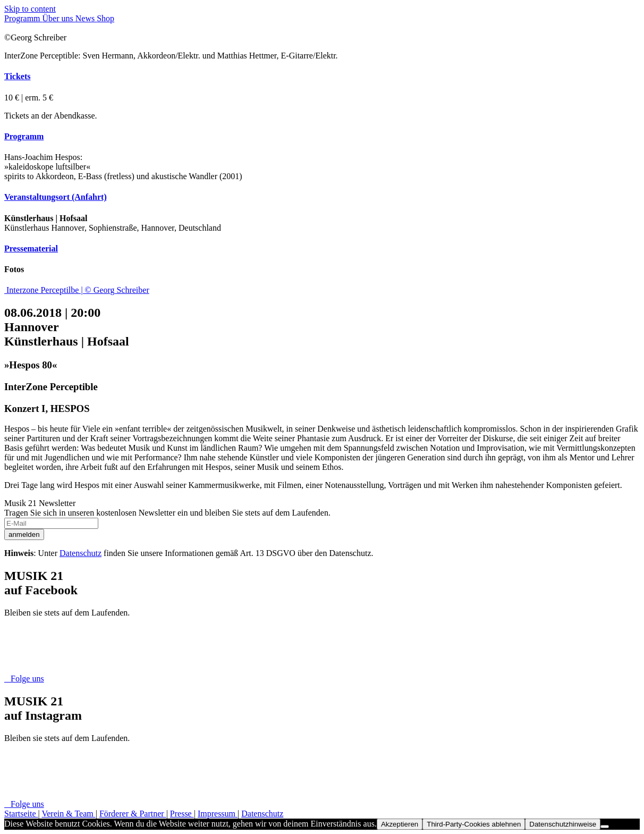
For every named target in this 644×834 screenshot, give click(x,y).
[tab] (322, 77)
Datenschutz (80, 553)
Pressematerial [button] (31, 248)
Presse (182, 814)
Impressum (218, 814)
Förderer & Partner (133, 814)
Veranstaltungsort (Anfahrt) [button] (56, 197)
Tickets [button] (17, 76)
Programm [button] (24, 136)
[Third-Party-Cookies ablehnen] (605, 827)
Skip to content (30, 9)
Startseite (21, 814)
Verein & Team (68, 814)
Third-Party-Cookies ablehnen (474, 824)
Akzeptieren (400, 824)
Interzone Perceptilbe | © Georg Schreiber (78, 290)
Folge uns (24, 679)
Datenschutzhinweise (563, 824)
